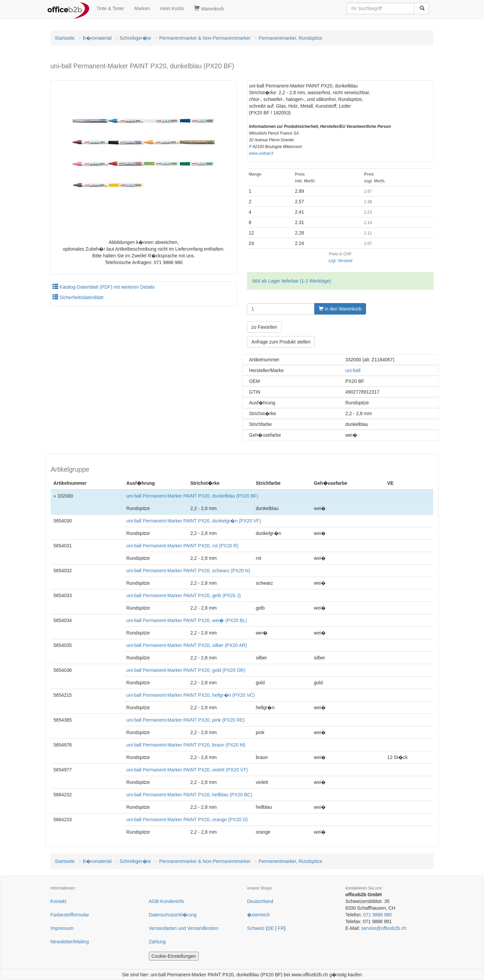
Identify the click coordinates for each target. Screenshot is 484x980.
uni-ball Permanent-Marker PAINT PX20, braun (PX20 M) (186, 745)
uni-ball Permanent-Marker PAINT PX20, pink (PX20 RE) (186, 720)
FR (281, 928)
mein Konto (172, 8)
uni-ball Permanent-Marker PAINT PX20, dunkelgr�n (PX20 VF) (194, 521)
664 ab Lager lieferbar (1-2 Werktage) (292, 281)
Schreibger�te (135, 38)
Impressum (62, 928)
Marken (142, 8)
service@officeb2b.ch (384, 928)
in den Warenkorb (340, 309)
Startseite (65, 38)
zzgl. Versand (340, 261)
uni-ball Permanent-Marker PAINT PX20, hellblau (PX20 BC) (189, 795)
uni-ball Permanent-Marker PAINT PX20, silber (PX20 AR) (187, 645)
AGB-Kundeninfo (167, 901)
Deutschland (260, 901)
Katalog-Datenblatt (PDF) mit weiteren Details (104, 287)
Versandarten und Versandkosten (184, 928)
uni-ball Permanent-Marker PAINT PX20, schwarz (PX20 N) (188, 571)
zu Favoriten (264, 327)
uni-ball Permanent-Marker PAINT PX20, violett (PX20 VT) (187, 770)
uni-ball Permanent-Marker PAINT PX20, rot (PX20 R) (182, 546)
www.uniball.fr (261, 153)
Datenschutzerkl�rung (173, 915)
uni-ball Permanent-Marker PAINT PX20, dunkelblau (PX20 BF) (192, 496)
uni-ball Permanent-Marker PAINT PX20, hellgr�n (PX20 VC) (191, 695)
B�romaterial (97, 38)
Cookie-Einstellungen (174, 956)
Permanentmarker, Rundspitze (290, 38)
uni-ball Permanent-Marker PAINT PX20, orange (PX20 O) (187, 820)
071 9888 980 (377, 915)
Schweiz (256, 928)
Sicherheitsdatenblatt (78, 297)
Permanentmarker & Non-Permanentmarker (205, 38)
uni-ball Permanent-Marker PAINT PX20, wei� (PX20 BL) (187, 620)
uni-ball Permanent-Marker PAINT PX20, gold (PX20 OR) (186, 670)
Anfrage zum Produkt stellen (281, 342)
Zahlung (157, 942)
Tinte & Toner (110, 8)
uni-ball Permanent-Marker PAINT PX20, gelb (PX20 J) (184, 595)
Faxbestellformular (70, 915)
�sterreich (258, 915)
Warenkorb (209, 8)
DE (271, 928)
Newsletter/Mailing (70, 942)
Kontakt (58, 901)
